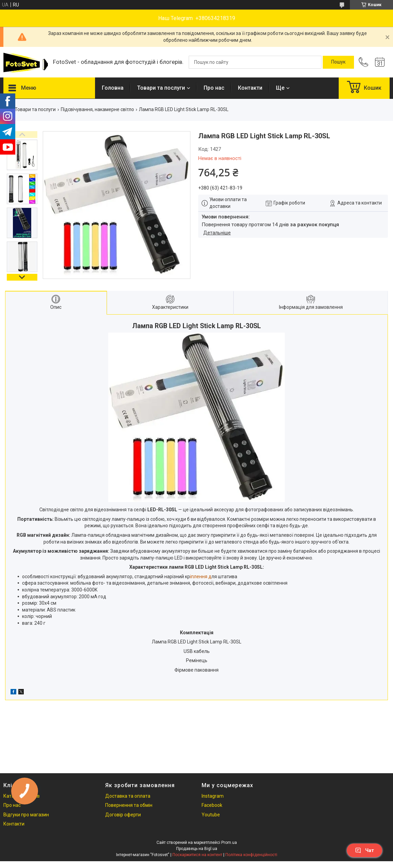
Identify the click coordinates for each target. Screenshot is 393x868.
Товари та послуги (161, 88)
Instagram (213, 796)
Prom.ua (229, 843)
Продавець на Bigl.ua (197, 849)
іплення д (201, 577)
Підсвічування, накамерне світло (97, 109)
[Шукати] (338, 62)
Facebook (212, 805)
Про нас (214, 88)
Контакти (250, 88)
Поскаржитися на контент (197, 855)
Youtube (211, 815)
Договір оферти (123, 815)
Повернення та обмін (129, 805)
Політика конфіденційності (251, 855)
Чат (364, 850)
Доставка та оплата (128, 796)
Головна (113, 88)
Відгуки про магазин (26, 815)
